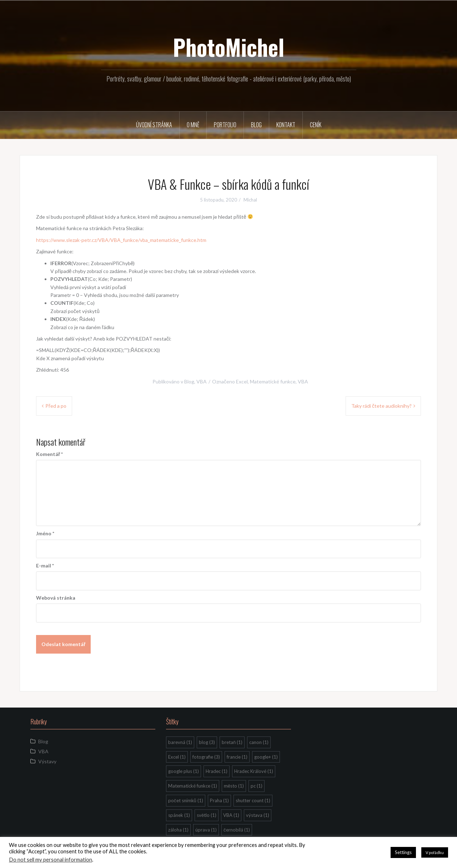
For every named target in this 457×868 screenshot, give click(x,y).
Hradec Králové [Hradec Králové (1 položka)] (254, 771)
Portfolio (225, 125)
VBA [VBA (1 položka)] (231, 815)
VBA (202, 381)
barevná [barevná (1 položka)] (180, 742)
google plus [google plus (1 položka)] (184, 771)
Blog (256, 125)
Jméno (45, 533)
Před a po (56, 406)
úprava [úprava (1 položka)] (206, 830)
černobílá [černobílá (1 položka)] (237, 830)
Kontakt (286, 125)
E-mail (45, 566)
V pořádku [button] (435, 852)
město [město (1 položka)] (234, 786)
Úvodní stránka (154, 125)
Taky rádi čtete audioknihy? (381, 406)
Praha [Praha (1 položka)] (219, 800)
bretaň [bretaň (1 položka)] (232, 742)
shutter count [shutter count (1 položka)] (253, 800)
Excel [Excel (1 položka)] (177, 757)
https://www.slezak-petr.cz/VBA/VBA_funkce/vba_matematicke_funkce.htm (121, 240)
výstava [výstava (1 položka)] (258, 815)
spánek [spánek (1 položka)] (179, 815)
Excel (242, 381)
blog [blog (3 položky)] (207, 742)
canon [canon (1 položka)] (259, 742)
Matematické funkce (273, 381)
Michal (250, 200)
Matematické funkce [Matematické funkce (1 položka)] (193, 786)
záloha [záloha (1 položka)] (178, 830)
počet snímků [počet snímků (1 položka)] (186, 800)
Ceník (316, 125)
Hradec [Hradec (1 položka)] (217, 771)
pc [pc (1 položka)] (257, 786)
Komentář (49, 454)
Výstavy (47, 761)
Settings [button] (403, 852)
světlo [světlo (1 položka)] (207, 815)
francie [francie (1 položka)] (237, 757)
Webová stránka (56, 598)
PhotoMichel (228, 47)
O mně (193, 125)
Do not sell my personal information (51, 860)
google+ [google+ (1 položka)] (266, 757)
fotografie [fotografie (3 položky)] (206, 757)
